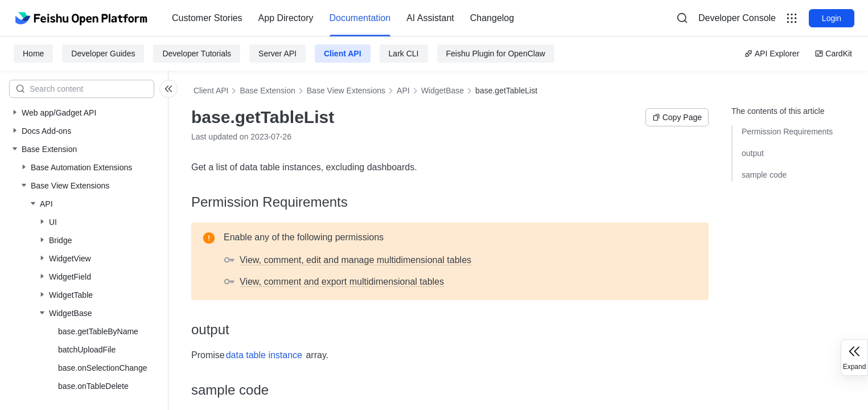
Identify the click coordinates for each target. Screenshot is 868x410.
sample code (764, 175)
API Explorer (772, 54)
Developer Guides (103, 54)
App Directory (286, 18)
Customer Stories (207, 18)
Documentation (360, 18)
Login (832, 18)
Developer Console (737, 18)
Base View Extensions (346, 91)
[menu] (343, 18)
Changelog (492, 18)
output (753, 153)
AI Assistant (430, 18)
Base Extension (267, 91)
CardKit (834, 54)
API (403, 91)
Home (33, 54)
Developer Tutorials (197, 54)
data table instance (264, 355)
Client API (343, 54)
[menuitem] (207, 18)
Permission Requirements (787, 132)
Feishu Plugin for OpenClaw (496, 54)
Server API (277, 54)
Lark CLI (404, 54)
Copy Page (677, 117)
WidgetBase (443, 91)
